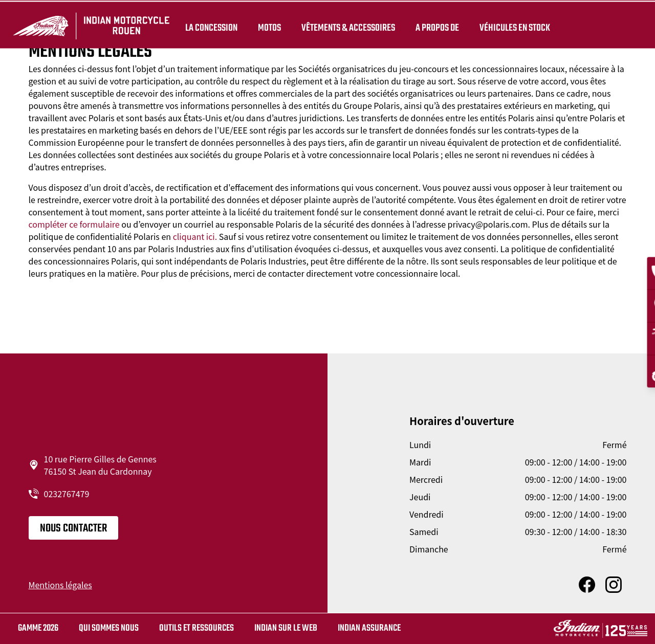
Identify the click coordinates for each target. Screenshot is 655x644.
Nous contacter (73, 528)
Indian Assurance (369, 628)
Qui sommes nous (109, 628)
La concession (209, 27)
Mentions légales (60, 585)
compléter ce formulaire (74, 224)
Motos (267, 27)
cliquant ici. (195, 236)
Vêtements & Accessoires (346, 27)
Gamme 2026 (38, 628)
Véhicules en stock (513, 27)
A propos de (435, 27)
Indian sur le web (286, 628)
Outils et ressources (196, 628)
